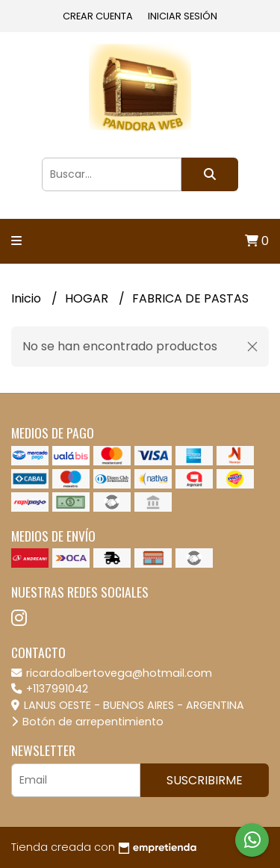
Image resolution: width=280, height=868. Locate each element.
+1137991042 (50, 689)
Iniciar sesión (183, 16)
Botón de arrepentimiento (87, 722)
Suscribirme (205, 780)
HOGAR (88, 298)
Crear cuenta (98, 16)
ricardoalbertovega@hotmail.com (112, 673)
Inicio (28, 298)
